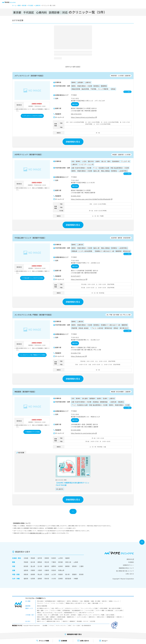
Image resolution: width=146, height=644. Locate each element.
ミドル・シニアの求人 (57, 603)
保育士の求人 (101, 617)
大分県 (54, 579)
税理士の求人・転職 (43, 617)
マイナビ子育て (90, 610)
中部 (14, 566)
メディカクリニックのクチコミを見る (32, 116)
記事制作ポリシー (128, 565)
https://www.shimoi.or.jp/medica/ (84, 117)
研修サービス (41, 621)
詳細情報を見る (73, 142)
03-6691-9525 (76, 196)
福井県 (47, 566)
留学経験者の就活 (50, 601)
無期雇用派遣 (110, 617)
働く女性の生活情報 (115, 608)
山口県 (54, 574)
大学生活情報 (103, 608)
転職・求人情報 (96, 601)
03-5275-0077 (76, 276)
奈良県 (54, 570)
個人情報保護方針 (86, 625)
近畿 (14, 570)
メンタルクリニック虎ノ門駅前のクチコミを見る (32, 355)
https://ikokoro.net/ (79, 356)
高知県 (81, 574)
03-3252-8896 (76, 430)
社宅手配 (93, 621)
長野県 (54, 566)
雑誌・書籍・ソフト (43, 610)
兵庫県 (47, 570)
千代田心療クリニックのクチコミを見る (32, 278)
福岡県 (26, 579)
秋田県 (54, 558)
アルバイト (40, 603)
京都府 (33, 570)
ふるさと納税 (119, 610)
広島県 (47, 574)
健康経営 (72, 621)
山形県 (60, 558)
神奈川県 (68, 562)
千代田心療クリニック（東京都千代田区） (30, 238)
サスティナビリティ (61, 625)
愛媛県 (74, 574)
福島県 (67, 558)
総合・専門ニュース (57, 608)
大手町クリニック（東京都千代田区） (29, 154)
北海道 (14, 558)
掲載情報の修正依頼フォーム (39, 533)
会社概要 (45, 625)
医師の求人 (92, 617)
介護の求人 (119, 617)
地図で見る (75, 104)
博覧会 (39, 613)
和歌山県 (61, 570)
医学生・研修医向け (73, 601)
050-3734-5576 (76, 114)
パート (47, 603)
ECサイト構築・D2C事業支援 (105, 610)
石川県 (40, 566)
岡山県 (40, 574)
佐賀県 (33, 579)
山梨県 (76, 562)
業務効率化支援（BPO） (54, 621)
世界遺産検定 (66, 610)
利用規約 (131, 562)
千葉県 (54, 562)
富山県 (33, 566)
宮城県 (47, 558)
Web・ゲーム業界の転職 (51, 615)
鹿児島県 (68, 579)
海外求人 (105, 601)
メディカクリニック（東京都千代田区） (30, 76)
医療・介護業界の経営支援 (45, 619)
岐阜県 (60, 566)
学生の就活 (40, 601)
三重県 (81, 566)
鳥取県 (26, 574)
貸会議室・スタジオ (82, 621)
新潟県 (26, 566)
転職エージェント (114, 601)
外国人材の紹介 (59, 619)
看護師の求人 (71, 617)
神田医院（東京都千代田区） (25, 392)
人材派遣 (40, 615)
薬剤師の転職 (61, 617)
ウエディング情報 (55, 610)
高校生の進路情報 (42, 606)
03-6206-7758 (76, 353)
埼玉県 (47, 562)
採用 (70, 625)
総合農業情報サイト (78, 610)
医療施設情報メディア (70, 613)
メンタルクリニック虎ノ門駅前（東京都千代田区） (34, 315)
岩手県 (40, 558)
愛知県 (74, 566)
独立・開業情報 (85, 601)
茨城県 (26, 562)
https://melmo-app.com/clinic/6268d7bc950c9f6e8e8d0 (92, 199)
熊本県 (47, 579)
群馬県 (40, 562)
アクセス (52, 625)
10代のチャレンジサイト (72, 608)
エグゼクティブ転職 (99, 615)
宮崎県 (60, 579)
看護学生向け (61, 601)
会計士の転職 (110, 615)
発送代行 (65, 621)
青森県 (33, 558)
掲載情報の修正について (126, 568)
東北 (20, 558)
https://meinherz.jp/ (79, 279)
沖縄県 (76, 579)
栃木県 (33, 562)
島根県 (33, 574)
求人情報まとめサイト (43, 608)
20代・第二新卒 (65, 615)
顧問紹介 (53, 617)
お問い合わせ (130, 574)
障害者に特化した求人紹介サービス (76, 603)
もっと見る (127, 92)
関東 (14, 562)
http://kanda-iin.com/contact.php (84, 433)
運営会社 (130, 559)
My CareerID (58, 613)
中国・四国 (16, 574)
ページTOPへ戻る (142, 542)
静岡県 (67, 566)
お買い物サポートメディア (86, 613)
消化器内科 (60, 489)
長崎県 (40, 579)
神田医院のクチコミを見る (32, 432)
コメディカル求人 (82, 617)
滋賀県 (26, 570)
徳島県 (60, 574)
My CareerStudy (48, 613)
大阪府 (40, 570)
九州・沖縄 (16, 579)
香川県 (67, 574)
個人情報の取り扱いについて (125, 571)
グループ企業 (76, 625)
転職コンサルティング (85, 615)
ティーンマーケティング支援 (89, 608)
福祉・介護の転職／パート (95, 603)
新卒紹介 (74, 615)
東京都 (60, 562)
